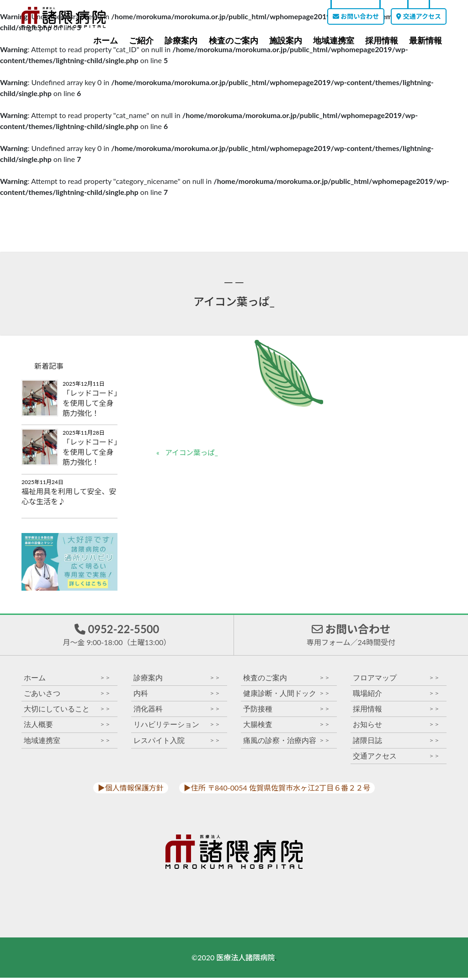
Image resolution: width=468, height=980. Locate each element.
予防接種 (287, 711)
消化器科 (177, 711)
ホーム (106, 41)
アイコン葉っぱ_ (193, 453)
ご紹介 (141, 41)
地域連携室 (334, 41)
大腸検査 (287, 727)
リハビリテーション (177, 727)
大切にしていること (67, 711)
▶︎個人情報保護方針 (131, 790)
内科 (177, 696)
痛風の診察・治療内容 (287, 743)
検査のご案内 (234, 41)
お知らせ (396, 727)
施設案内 (286, 41)
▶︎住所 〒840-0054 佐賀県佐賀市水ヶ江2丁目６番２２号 (277, 790)
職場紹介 (396, 696)
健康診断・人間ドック (287, 696)
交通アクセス (419, 16)
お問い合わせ (356, 16)
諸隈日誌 (396, 743)
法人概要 (67, 727)
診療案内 (181, 41)
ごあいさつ (67, 696)
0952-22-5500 (117, 635)
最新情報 (425, 41)
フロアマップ (396, 680)
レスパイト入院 (177, 743)
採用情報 (382, 41)
